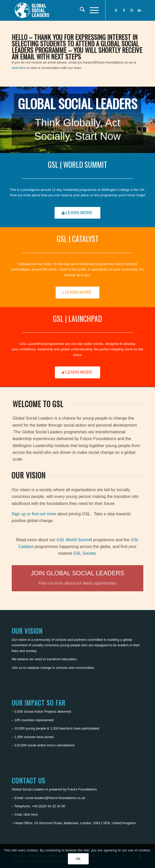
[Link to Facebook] (124, 10)
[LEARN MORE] (77, 213)
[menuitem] (80, 10)
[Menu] (92, 10)
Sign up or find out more (40, 514)
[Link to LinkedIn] (139, 10)
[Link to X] (116, 10)
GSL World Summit (74, 540)
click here (19, 68)
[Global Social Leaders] (64, 10)
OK (78, 859)
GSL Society (84, 553)
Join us (17, 668)
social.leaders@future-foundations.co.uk (55, 798)
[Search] (80, 10)
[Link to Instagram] (132, 10)
